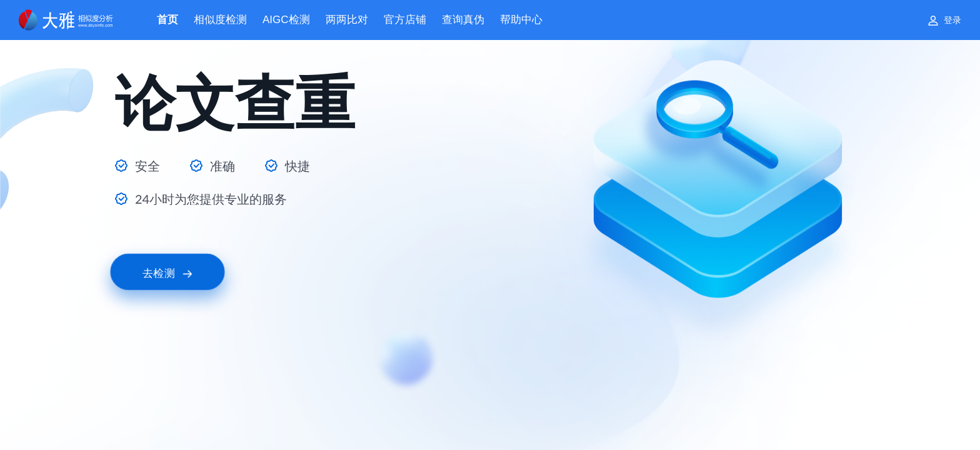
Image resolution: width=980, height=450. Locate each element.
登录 (952, 20)
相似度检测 (220, 20)
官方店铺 (405, 20)
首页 (167, 20)
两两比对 (347, 20)
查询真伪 (463, 20)
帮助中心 (521, 20)
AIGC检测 (286, 20)
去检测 (167, 272)
